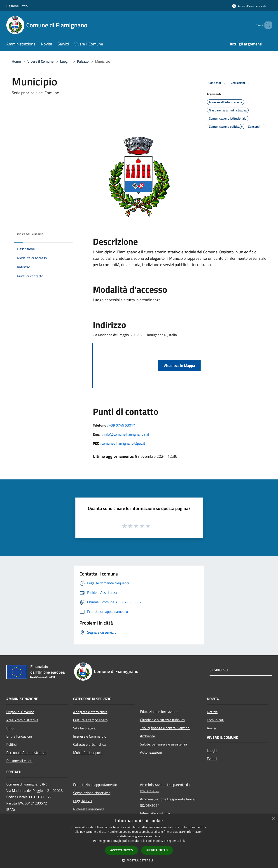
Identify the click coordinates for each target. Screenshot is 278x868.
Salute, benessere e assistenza (164, 744)
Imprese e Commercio (90, 736)
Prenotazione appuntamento (95, 785)
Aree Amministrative (22, 720)
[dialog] (139, 841)
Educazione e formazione (159, 712)
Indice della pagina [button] (30, 234)
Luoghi (65, 61)
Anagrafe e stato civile (90, 712)
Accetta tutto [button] (121, 850)
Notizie (212, 712)
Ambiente (147, 736)
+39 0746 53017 (122, 425)
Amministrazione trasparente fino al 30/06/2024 (168, 802)
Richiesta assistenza (89, 809)
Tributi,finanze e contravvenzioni (165, 728)
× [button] (273, 819)
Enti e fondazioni (19, 736)
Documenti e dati (19, 761)
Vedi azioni (241, 83)
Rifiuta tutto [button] (157, 850)
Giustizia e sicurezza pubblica (162, 720)
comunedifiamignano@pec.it (123, 443)
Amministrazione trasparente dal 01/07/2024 (165, 788)
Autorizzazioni (151, 752)
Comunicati (216, 720)
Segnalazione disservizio (92, 793)
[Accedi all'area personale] (249, 6)
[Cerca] (266, 25)
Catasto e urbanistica (89, 744)
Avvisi (211, 728)
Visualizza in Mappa (179, 366)
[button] (139, 860)
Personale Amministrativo (26, 752)
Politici (12, 744)
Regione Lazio (17, 6)
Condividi (218, 83)
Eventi (212, 759)
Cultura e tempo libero (90, 720)
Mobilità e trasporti (88, 752)
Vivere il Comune (41, 61)
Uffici (10, 728)
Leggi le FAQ (83, 801)
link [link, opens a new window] (182, 841)
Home (16, 61)
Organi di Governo (20, 712)
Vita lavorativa (84, 728)
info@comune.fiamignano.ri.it (127, 434)
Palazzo (83, 61)
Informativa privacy (155, 814)
